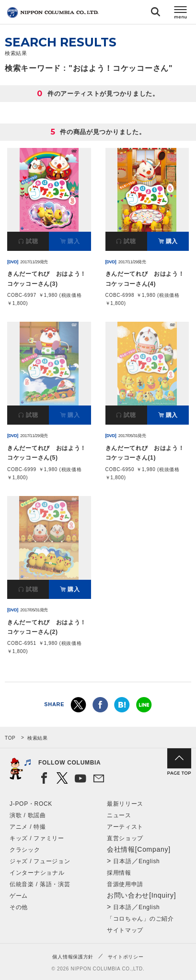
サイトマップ (125, 930)
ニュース (119, 815)
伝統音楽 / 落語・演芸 (40, 884)
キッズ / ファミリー (37, 838)
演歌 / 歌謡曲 (28, 815)
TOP (10, 738)
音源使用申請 (125, 884)
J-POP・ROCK (31, 804)
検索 (156, 14)
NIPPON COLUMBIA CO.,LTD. (53, 12)
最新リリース (125, 804)
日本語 (122, 861)
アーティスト (125, 827)
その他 (19, 907)
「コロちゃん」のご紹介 (140, 919)
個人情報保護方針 (73, 957)
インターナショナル (37, 873)
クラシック (25, 850)
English (149, 861)
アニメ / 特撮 (28, 827)
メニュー (181, 14)
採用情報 (119, 873)
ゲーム (19, 896)
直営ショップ (125, 838)
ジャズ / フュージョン (40, 861)
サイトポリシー (126, 957)
